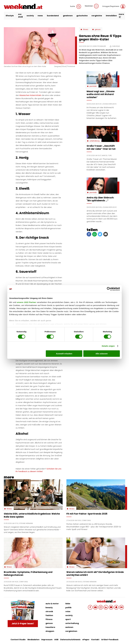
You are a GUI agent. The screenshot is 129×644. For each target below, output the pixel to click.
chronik (49, 611)
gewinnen (68, 16)
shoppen (50, 631)
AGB (56, 640)
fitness (49, 619)
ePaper (86, 640)
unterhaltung (72, 623)
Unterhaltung (95, 141)
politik (68, 608)
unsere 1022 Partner (27, 302)
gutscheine (82, 16)
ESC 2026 (20, 16)
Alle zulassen (102, 354)
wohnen (69, 627)
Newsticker (92, 6)
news (40, 16)
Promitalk (93, 86)
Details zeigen (108, 346)
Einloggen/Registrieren (114, 6)
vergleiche (97, 16)
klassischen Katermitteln (30, 95)
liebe (68, 604)
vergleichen (71, 631)
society (30, 16)
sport (68, 619)
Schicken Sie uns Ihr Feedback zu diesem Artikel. (38, 470)
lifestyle (10, 16)
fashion (49, 615)
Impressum (47, 640)
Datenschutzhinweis (70, 640)
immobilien (111, 16)
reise (68, 611)
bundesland (53, 16)
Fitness (86, 29)
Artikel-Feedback (110, 640)
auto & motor (52, 604)
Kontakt (95, 640)
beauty (49, 608)
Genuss (98, 29)
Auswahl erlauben (64, 354)
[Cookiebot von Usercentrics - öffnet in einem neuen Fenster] (109, 289)
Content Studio (18, 640)
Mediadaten (33, 640)
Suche (76, 6)
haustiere (50, 627)
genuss (49, 623)
